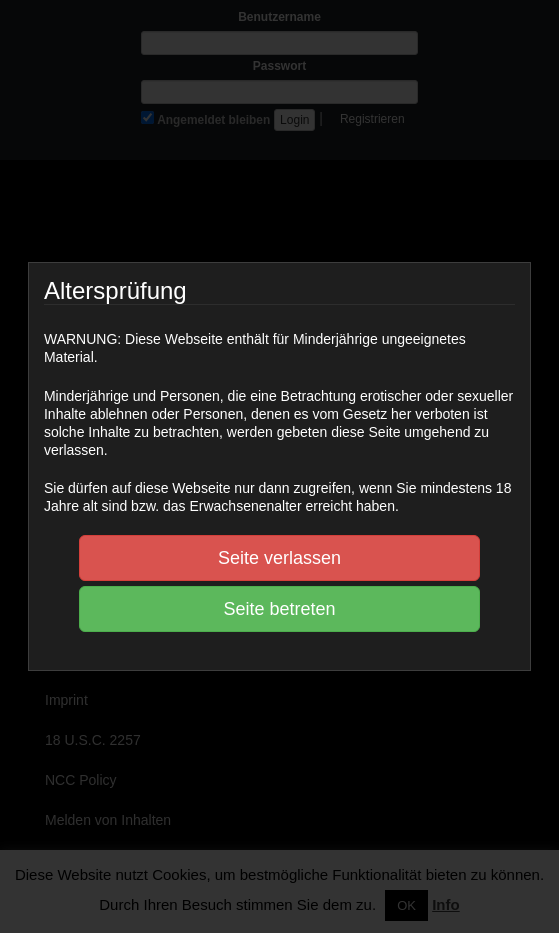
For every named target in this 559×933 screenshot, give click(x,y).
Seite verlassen (279, 558)
